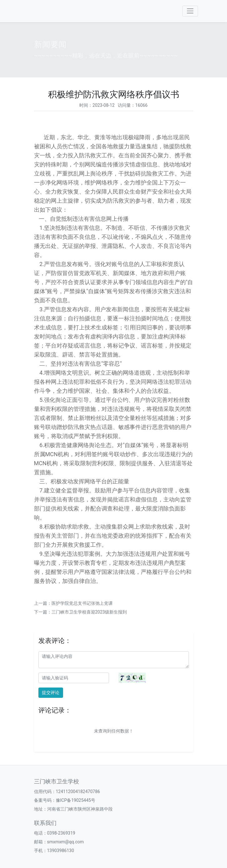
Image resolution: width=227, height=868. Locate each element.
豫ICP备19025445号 (76, 800)
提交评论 (51, 693)
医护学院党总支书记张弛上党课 (82, 603)
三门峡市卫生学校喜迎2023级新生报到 (89, 612)
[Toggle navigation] (190, 11)
